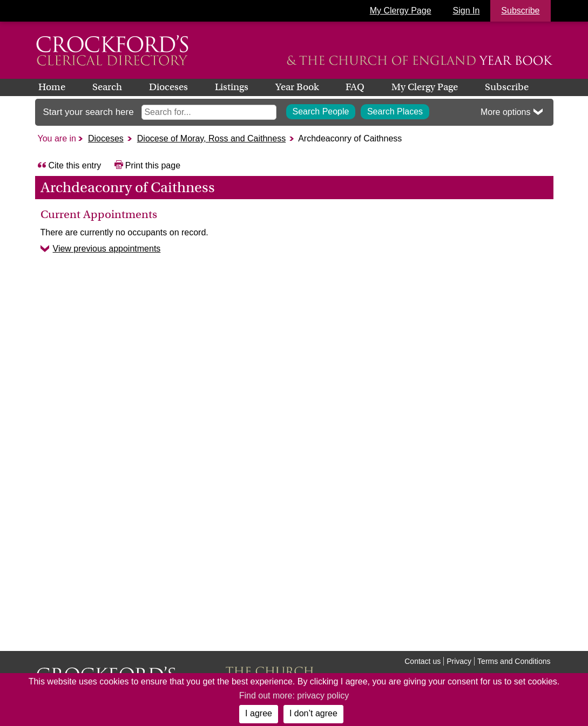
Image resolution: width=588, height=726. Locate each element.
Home (52, 87)
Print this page (153, 165)
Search (107, 87)
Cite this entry (75, 165)
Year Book (297, 87)
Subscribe (507, 87)
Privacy (459, 661)
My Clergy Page (401, 11)
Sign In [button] (467, 11)
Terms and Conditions (514, 661)
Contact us (423, 661)
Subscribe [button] (520, 11)
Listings (232, 87)
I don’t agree (313, 713)
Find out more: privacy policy (294, 696)
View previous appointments (107, 249)
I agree (259, 713)
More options (506, 112)
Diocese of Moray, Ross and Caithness (211, 138)
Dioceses (168, 87)
